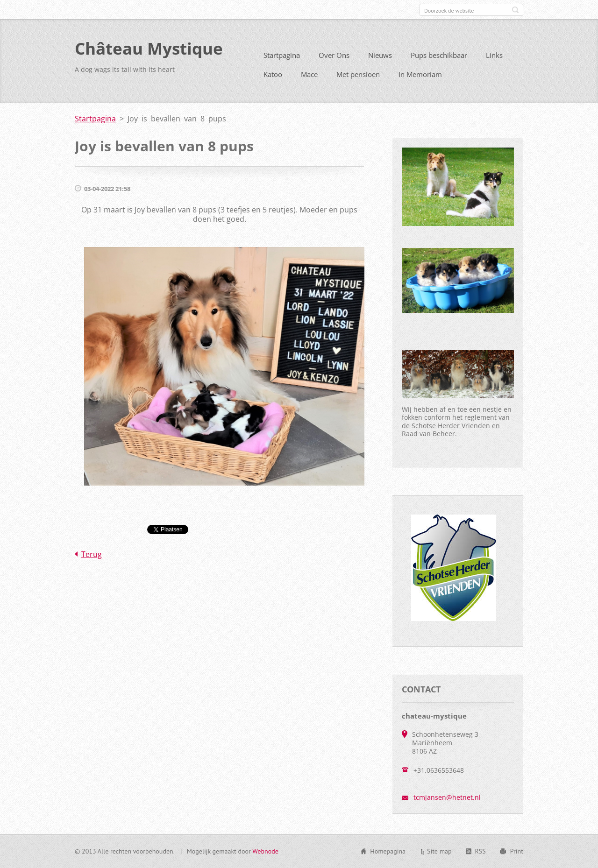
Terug (92, 558)
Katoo (273, 78)
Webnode (265, 852)
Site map (439, 852)
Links (494, 59)
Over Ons (334, 59)
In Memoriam (420, 78)
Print (517, 852)
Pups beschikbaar (439, 59)
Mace (309, 78)
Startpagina (282, 59)
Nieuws (380, 59)
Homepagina (388, 852)
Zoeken (515, 10)
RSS (481, 852)
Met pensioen (358, 78)
